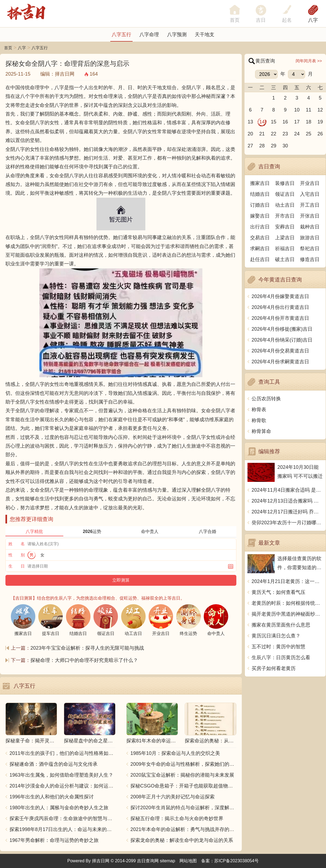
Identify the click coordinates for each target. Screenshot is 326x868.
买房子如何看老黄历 (274, 668)
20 (250, 134)
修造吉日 (310, 259)
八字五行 (121, 35)
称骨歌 (259, 420)
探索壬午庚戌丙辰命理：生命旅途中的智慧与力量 (62, 819)
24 (297, 134)
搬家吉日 (260, 183)
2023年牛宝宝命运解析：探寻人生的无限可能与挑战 (87, 648)
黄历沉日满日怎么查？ (276, 636)
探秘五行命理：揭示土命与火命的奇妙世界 (177, 819)
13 (250, 122)
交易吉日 (260, 238)
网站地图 (188, 861)
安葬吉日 (285, 227)
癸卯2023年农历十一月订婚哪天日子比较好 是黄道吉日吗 (287, 523)
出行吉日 (260, 227)
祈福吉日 (285, 249)
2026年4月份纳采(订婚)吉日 (282, 340)
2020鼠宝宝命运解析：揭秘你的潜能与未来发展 (182, 775)
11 (309, 110)
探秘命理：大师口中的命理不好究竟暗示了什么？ (84, 660)
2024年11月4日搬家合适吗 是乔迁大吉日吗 (287, 490)
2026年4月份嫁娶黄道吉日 (280, 296)
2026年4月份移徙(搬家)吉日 (282, 329)
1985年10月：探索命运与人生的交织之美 (175, 753)
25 (309, 134)
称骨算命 (261, 431)
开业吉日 (310, 183)
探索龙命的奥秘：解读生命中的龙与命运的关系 (182, 840)
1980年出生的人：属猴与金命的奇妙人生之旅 (59, 808)
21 (262, 134)
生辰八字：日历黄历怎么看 (281, 658)
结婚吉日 (260, 194)
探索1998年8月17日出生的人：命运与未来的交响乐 (62, 829)
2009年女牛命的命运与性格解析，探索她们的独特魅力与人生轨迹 (183, 764)
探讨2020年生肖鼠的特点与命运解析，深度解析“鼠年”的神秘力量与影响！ (183, 808)
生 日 (17, 566)
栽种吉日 (310, 227)
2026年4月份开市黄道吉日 (280, 318)
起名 (287, 20)
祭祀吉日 (310, 249)
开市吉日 (285, 216)
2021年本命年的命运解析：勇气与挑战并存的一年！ (183, 829)
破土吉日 (285, 259)
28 (262, 146)
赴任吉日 (260, 259)
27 (250, 146)
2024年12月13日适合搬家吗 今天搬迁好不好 (287, 501)
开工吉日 (310, 205)
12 (320, 110)
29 (274, 146)
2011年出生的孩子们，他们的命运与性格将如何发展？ (62, 753)
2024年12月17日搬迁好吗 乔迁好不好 (287, 512)
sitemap (168, 861)
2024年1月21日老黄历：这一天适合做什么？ (287, 581)
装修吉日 (285, 183)
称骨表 (259, 410)
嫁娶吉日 (260, 216)
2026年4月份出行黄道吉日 (280, 307)
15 (274, 122)
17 (297, 122)
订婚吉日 (260, 205)
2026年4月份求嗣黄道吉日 (280, 362)
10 (297, 110)
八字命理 (149, 35)
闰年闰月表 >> (309, 61)
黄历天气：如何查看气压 (278, 592)
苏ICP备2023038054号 (237, 861)
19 (320, 122)
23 (285, 134)
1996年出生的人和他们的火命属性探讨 (52, 797)
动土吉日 (285, 205)
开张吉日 (310, 216)
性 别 (17, 555)
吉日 (261, 20)
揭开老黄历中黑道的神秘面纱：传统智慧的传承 (287, 614)
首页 (8, 48)
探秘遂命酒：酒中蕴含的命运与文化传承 (54, 764)
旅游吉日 (310, 238)
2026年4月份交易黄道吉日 (280, 351)
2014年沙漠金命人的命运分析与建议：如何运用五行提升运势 (62, 786)
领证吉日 (285, 194)
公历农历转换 (266, 399)
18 (309, 122)
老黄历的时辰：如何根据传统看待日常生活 (287, 603)
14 (262, 122)
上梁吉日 (285, 238)
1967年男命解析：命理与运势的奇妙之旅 (54, 840)
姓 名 (17, 544)
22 (274, 134)
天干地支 (205, 35)
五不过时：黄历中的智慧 (278, 647)
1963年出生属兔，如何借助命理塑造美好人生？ (61, 775)
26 (320, 134)
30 (285, 146)
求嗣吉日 (260, 249)
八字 (313, 20)
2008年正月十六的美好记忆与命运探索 (173, 797)
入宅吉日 (310, 194)
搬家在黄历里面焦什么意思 (281, 625)
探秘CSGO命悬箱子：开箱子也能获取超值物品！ (183, 786)
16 (285, 122)
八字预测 (177, 35)
